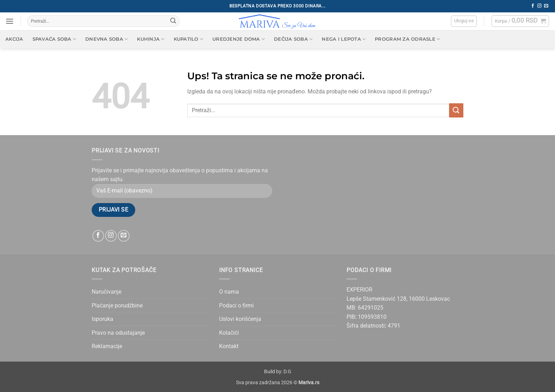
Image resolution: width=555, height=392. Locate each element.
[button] (10, 21)
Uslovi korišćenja (240, 319)
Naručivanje (107, 292)
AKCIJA (14, 39)
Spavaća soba (55, 39)
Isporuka (102, 319)
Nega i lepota (344, 39)
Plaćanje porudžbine (117, 305)
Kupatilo (189, 39)
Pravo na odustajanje (118, 333)
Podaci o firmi (236, 305)
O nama (229, 292)
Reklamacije (107, 346)
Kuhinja (151, 39)
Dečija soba (293, 39)
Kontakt (229, 346)
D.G (287, 372)
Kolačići (229, 333)
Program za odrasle (407, 39)
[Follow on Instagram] (539, 6)
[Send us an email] (546, 6)
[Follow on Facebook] (533, 6)
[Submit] (173, 21)
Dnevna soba (107, 39)
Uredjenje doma (239, 39)
